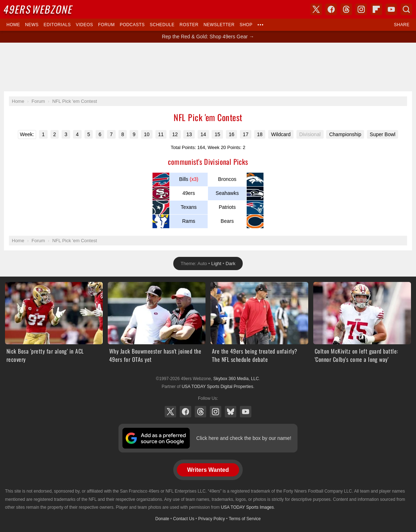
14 (203, 134)
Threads (200, 412)
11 (161, 134)
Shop (246, 25)
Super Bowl (383, 134)
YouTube (246, 412)
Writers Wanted (208, 470)
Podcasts (132, 25)
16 (232, 134)
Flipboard (376, 9)
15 (217, 134)
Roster (189, 25)
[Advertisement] (208, 67)
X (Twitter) (170, 412)
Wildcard (281, 134)
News (32, 25)
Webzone (39, 9)
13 (189, 134)
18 (260, 134)
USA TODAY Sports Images (247, 507)
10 (147, 134)
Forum (106, 25)
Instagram (216, 412)
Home (13, 25)
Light (216, 263)
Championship (345, 134)
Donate (162, 519)
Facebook (185, 412)
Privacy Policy (212, 519)
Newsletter (219, 25)
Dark (230, 263)
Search (406, 9)
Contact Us (183, 519)
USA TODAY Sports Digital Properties (217, 387)
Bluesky (231, 412)
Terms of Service (245, 519)
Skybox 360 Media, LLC (236, 379)
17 (246, 134)
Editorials (57, 25)
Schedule (162, 25)
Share (402, 25)
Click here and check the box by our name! (244, 438)
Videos (84, 25)
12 (175, 134)
